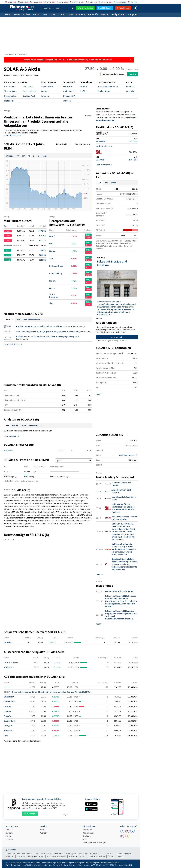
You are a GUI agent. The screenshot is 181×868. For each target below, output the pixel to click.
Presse (8, 836)
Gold (87, 2)
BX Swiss (8, 642)
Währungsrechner (98, 856)
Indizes (27, 15)
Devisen (105, 15)
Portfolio (130, 86)
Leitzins (120, 856)
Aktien (8, 15)
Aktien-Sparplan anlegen (114, 74)
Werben (44, 833)
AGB (84, 839)
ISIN (22, 75)
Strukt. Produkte (77, 15)
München (8, 731)
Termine (83, 86)
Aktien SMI (10, 854)
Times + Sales (10, 91)
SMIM (30, 854)
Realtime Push (29, 96)
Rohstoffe (93, 15)
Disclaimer (87, 836)
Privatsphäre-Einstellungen (94, 843)
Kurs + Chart (10, 86)
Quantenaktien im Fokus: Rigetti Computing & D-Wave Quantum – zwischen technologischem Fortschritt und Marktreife (124, 564)
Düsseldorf (9, 697)
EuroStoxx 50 (46, 854)
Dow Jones (59, 854)
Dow (32, 2)
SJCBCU (43, 250)
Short (88, 238)
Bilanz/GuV (67, 86)
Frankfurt (8, 716)
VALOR (7, 75)
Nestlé (52, 236)
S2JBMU (43, 260)
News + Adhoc (47, 86)
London (7, 711)
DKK (106, 183)
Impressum (88, 830)
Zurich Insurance (54, 296)
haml (6, 735)
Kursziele (45, 96)
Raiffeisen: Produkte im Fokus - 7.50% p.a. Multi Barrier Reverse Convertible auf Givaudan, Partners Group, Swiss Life (124, 549)
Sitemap (9, 839)
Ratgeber (133, 15)
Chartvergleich (29, 91)
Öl (129, 2)
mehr (114, 183)
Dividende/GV (69, 96)
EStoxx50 (73, 2)
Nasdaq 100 (71, 854)
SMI (6, 2)
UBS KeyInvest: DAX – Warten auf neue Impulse (124, 518)
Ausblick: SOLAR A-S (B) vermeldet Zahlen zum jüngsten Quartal (44, 326)
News (17, 15)
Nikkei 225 (83, 854)
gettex (7, 687)
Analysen (45, 91)
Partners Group (56, 266)
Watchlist (130, 91)
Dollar (116, 2)
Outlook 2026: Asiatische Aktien (119, 591)
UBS (51, 244)
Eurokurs (21, 856)
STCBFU (43, 236)
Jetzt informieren (12, 135)
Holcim (52, 281)
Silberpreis (32, 856)
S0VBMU (42, 231)
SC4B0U (43, 255)
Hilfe (42, 830)
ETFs (45, 15)
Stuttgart (8, 726)
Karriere (9, 833)
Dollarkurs (10, 856)
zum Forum (9, 539)
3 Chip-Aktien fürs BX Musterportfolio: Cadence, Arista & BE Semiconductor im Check (123, 508)
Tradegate (8, 667)
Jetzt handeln (117, 337)
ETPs (53, 15)
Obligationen (119, 15)
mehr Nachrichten (13, 344)
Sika (51, 303)
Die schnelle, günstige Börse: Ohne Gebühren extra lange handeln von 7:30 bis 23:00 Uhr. (48, 692)
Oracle (52, 288)
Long (88, 235)
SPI (19, 2)
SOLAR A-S (9, 450)
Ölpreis (111, 856)
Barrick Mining (56, 273)
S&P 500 (94, 854)
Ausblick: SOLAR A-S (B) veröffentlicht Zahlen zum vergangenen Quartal (47, 337)
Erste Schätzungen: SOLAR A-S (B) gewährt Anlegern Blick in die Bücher (47, 332)
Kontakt (9, 830)
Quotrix (7, 706)
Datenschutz (88, 833)
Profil (82, 91)
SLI (24, 854)
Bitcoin (101, 2)
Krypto (62, 15)
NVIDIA (52, 251)
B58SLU (43, 241)
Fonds (36, 15)
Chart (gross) (28, 86)
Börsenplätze (10, 96)
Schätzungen (68, 91)
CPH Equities (10, 702)
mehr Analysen (11, 436)
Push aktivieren (104, 146)
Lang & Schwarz (11, 662)
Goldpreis (110, 854)
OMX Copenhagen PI (128, 455)
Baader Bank (10, 721)
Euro (58, 2)
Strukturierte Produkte (108, 86)
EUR (100, 183)
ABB (51, 259)
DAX (45, 2)
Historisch (9, 101)
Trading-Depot (104, 91)
